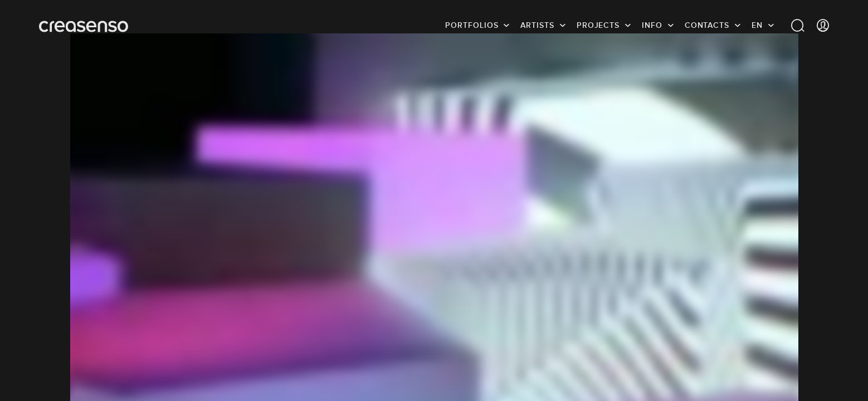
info (652, 25)
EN (757, 25)
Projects (598, 25)
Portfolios (472, 25)
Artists (537, 25)
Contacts (707, 25)
